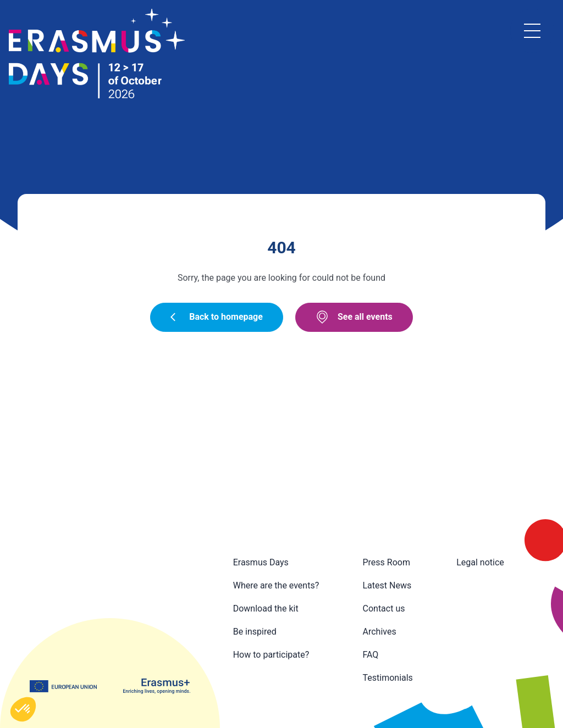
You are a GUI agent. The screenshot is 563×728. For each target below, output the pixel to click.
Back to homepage (217, 317)
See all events (354, 317)
